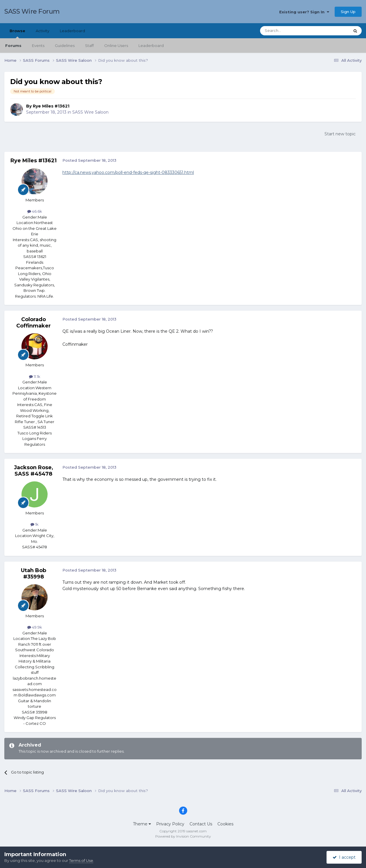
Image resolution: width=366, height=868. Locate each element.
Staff (89, 46)
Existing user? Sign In (304, 12)
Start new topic (340, 134)
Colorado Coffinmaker (34, 323)
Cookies (225, 824)
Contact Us (201, 824)
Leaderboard (151, 46)
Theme (142, 824)
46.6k (35, 211)
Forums (13, 46)
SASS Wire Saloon (90, 112)
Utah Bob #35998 (34, 574)
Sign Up (348, 12)
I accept (344, 857)
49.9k (35, 627)
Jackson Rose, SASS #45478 (34, 471)
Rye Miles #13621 (51, 106)
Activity (43, 31)
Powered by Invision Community (183, 836)
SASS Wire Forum (32, 11)
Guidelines (65, 46)
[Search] (291, 31)
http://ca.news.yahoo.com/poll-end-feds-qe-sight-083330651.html (128, 172)
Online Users (116, 46)
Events (38, 46)
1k (35, 524)
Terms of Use (81, 860)
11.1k (35, 376)
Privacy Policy (170, 824)
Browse (17, 33)
